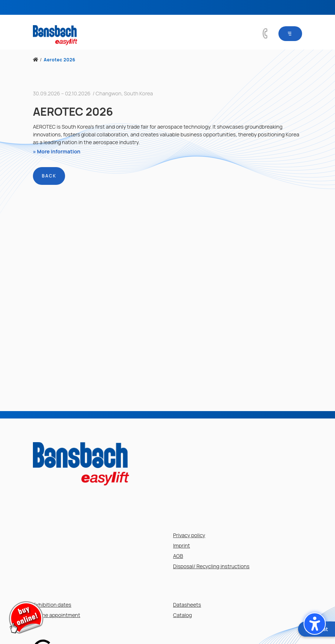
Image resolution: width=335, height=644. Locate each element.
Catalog (182, 615)
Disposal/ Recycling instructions (211, 566)
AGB (178, 556)
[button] (315, 624)
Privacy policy (189, 535)
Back (49, 176)
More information (59, 151)
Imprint (182, 545)
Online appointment (57, 615)
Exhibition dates (52, 605)
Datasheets (187, 605)
